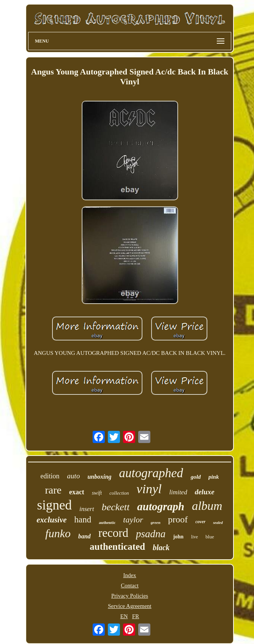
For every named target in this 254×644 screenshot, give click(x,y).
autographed (151, 473)
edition (50, 476)
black (161, 547)
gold (196, 477)
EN (124, 616)
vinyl (149, 489)
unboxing (99, 477)
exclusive (51, 520)
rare (53, 490)
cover (201, 522)
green (156, 522)
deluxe (205, 492)
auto (74, 476)
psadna (151, 534)
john (178, 537)
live (194, 537)
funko (58, 533)
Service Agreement (130, 606)
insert (87, 509)
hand (83, 520)
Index (129, 575)
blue (210, 537)
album (207, 506)
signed (54, 505)
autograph (161, 506)
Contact (130, 585)
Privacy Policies (130, 596)
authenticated (117, 547)
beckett (116, 507)
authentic (107, 522)
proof (178, 519)
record (113, 533)
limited (178, 492)
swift (97, 493)
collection (119, 493)
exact (77, 492)
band (84, 536)
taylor (133, 520)
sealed (218, 523)
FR (136, 616)
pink (214, 477)
